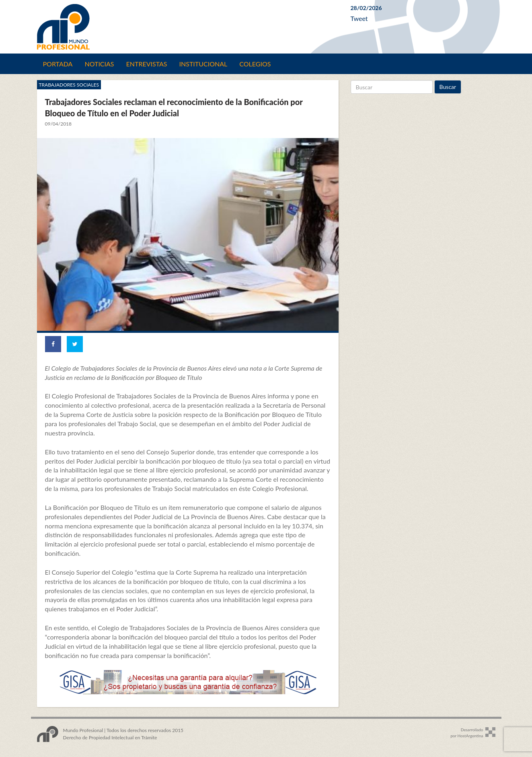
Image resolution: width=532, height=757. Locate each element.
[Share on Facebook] (53, 344)
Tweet (359, 18)
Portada (58, 64)
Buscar (448, 87)
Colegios (255, 64)
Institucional (203, 64)
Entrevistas (147, 64)
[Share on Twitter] (75, 344)
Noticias (99, 64)
